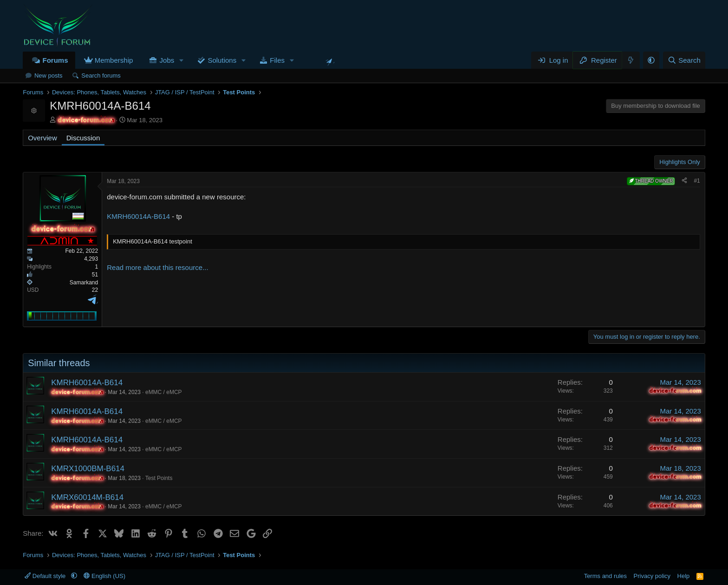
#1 (697, 181)
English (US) (104, 576)
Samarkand (84, 283)
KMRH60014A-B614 (138, 216)
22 (95, 290)
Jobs (167, 60)
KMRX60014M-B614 (87, 497)
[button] (182, 60)
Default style (46, 576)
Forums (55, 60)
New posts (49, 76)
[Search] (684, 60)
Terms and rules (605, 576)
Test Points (159, 478)
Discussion (83, 138)
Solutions (222, 60)
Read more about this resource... (157, 267)
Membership (114, 60)
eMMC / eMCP (164, 392)
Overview (42, 138)
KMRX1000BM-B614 (88, 469)
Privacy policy (652, 576)
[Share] (684, 181)
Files (277, 60)
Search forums (101, 76)
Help (684, 576)
